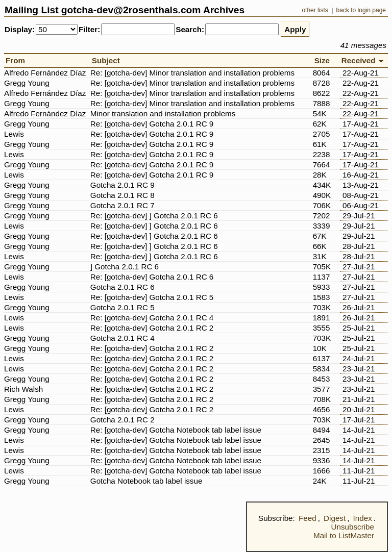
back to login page (361, 10)
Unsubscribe (353, 527)
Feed (308, 518)
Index (363, 518)
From (17, 60)
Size (324, 60)
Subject (108, 60)
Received (364, 60)
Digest (335, 518)
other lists (315, 10)
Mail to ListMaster (344, 535)
